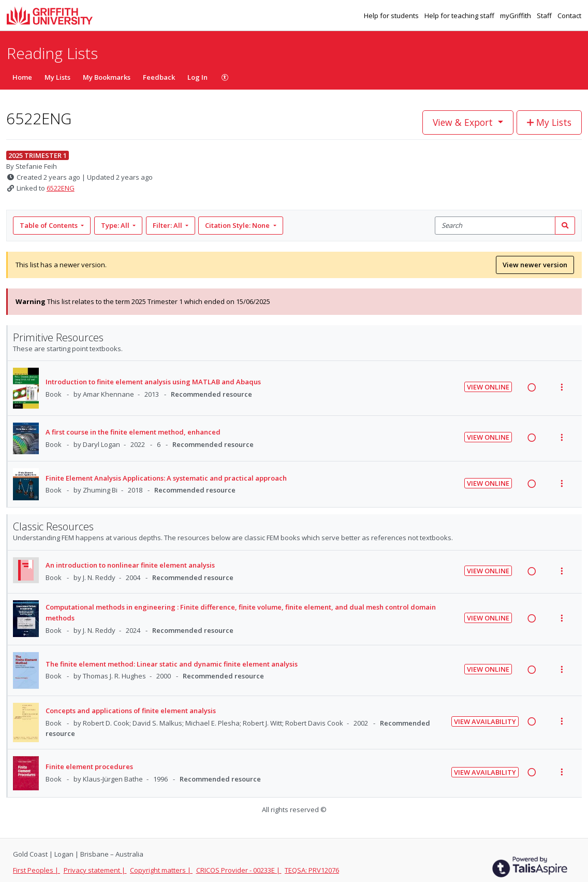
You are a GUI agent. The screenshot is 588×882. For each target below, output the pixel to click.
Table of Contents (49, 225)
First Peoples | (36, 870)
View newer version (535, 265)
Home (22, 77)
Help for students (392, 16)
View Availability (485, 721)
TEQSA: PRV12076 (312, 870)
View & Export (464, 122)
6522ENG (61, 188)
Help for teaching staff (460, 16)
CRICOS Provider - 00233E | (239, 870)
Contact (569, 16)
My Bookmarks (107, 77)
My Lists (57, 77)
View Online (488, 387)
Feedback (159, 77)
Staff (545, 16)
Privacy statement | (95, 870)
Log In (197, 77)
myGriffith (516, 16)
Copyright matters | (161, 870)
